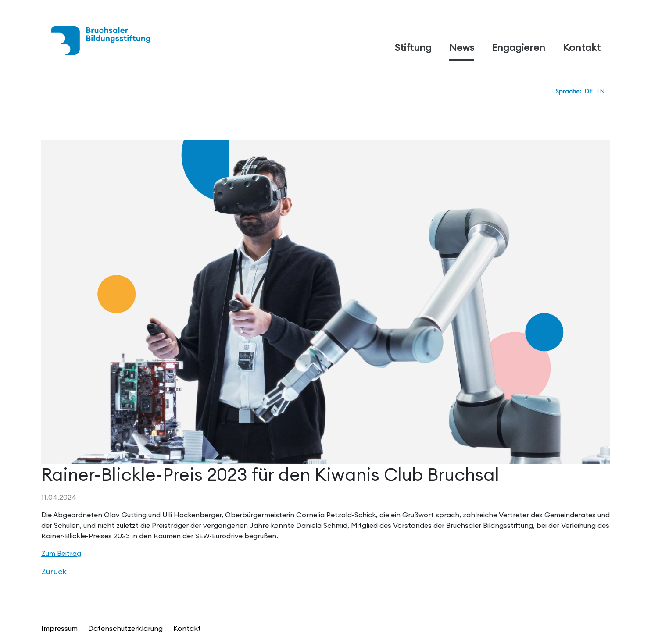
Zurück (54, 571)
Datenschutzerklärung (125, 628)
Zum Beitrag (61, 553)
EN (600, 91)
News (462, 47)
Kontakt (582, 47)
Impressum (59, 628)
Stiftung (413, 47)
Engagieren (519, 47)
